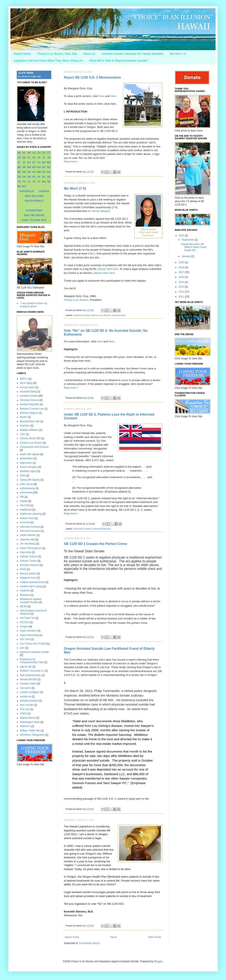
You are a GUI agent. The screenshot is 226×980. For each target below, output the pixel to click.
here (101, 96)
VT (39, 182)
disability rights (28, 471)
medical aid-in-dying (31, 586)
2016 (182, 277)
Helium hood (27, 518)
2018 (182, 267)
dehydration (26, 458)
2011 (182, 297)
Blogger (158, 961)
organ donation (28, 631)
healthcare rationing (31, 514)
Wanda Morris (28, 718)
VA (34, 182)
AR (29, 153)
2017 (182, 272)
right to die (26, 667)
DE (24, 158)
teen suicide (27, 705)
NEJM (23, 606)
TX (24, 182)
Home (114, 937)
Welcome (25, 726)
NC (49, 167)
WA (44, 182)
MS (39, 167)
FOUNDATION (34, 211)
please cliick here (104, 273)
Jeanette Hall (27, 540)
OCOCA (24, 622)
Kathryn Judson (29, 556)
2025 (182, 236)
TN (19, 182)
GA (34, 158)
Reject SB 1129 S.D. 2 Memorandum (92, 77)
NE (24, 172)
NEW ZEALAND (34, 196)
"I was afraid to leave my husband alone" (33, 305)
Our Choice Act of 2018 (33, 644)
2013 (182, 287)
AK (19, 153)
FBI (22, 497)
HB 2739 (25, 505)
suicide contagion (30, 692)
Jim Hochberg (28, 544)
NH (29, 172)
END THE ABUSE (34, 215)
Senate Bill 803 (28, 679)
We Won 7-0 (178, 54)
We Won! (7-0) (75, 188)
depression (26, 463)
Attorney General (29, 400)
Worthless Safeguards (32, 735)
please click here (108, 269)
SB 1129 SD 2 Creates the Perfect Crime (95, 544)
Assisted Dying (28, 392)
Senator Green (28, 684)
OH (19, 177)
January (186, 256)
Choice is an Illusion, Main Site (57, 54)
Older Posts (155, 937)
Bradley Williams (29, 430)
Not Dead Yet (27, 618)
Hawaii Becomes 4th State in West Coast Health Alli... (194, 247)
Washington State (30, 722)
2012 (182, 292)
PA (34, 177)
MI (24, 167)
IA (44, 158)
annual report (27, 387)
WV (19, 186)
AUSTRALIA (26, 191)
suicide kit (25, 697)
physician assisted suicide (34, 652)
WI (49, 182)
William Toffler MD (30, 731)
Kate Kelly (26, 552)
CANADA (44, 191)
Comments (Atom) (89, 943)
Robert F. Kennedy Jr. (32, 671)
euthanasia (26, 493)
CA (39, 153)
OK (24, 177)
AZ (34, 153)
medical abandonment (32, 582)
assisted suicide (81, 315)
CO (44, 153)
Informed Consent (82, 529)
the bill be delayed (99, 211)
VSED (23, 713)
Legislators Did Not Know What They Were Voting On (48, 61)
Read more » (71, 162)
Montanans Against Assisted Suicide (31, 601)
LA (39, 162)
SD (49, 177)
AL (24, 153)
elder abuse (26, 484)
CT (49, 153)
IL (19, 162)
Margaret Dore (28, 578)
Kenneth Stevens (29, 565)
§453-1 (24, 379)
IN (24, 162)
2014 (182, 282)
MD (49, 162)
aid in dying (26, 383)
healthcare (26, 510)
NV (44, 172)
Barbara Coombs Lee (32, 409)
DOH (23, 476)
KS (29, 162)
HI (39, 158)
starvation (25, 688)
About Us (89, 54)
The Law (25, 709)
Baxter (24, 417)
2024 (182, 262)
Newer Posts (72, 937)
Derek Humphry (29, 467)
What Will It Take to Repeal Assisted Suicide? (119, 61)
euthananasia (119, 315)
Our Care (25, 639)
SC (44, 177)
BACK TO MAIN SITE (34, 220)
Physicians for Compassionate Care (32, 661)
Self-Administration (30, 675)
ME (19, 167)
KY (34, 162)
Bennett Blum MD (30, 421)
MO (34, 167)
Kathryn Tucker (28, 561)
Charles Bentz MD (30, 438)
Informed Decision (102, 529)
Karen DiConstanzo (31, 548)
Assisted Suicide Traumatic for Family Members (133, 54)
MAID (23, 569)
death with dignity (30, 454)
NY (49, 172)
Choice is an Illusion (76, 300)
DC (19, 158)
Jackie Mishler (28, 535)
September (188, 240)
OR (29, 177)
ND (19, 172)
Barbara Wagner (29, 413)
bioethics (25, 426)
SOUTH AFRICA (34, 201)
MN (29, 167)
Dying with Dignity (30, 480)
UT (29, 182)
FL (29, 158)
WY (24, 186)
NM (39, 172)
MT (44, 167)
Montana (25, 595)
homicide (25, 522)
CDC (23, 434)
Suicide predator (29, 701)
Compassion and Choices (34, 447)
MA (44, 162)
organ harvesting (29, 635)
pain (22, 648)
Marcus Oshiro (28, 574)
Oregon (24, 627)
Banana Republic (29, 404)
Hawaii (24, 501)
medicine (25, 591)
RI (39, 177)
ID (49, 158)
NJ (34, 172)
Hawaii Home (22, 54)
